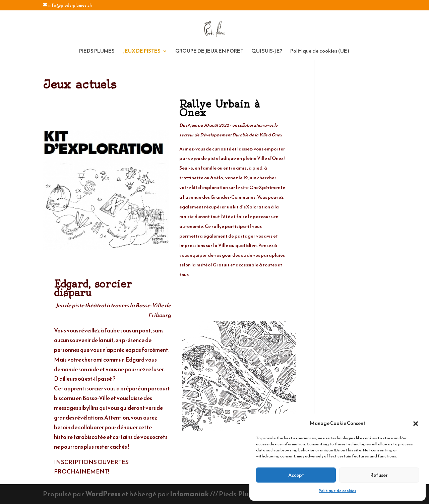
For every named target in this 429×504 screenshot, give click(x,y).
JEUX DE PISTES (142, 52)
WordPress (103, 494)
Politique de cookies (338, 491)
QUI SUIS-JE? (267, 52)
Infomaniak (189, 494)
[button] (416, 424)
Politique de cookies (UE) (320, 52)
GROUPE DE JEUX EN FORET (209, 52)
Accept (296, 475)
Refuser (379, 475)
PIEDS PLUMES (97, 52)
